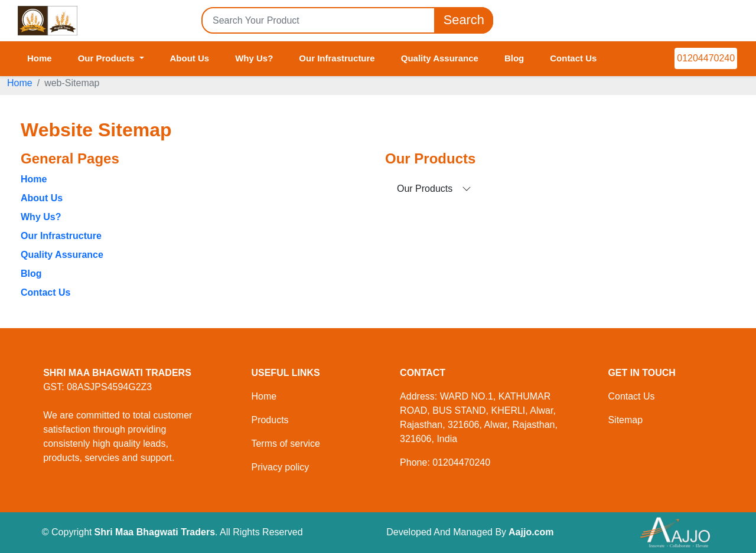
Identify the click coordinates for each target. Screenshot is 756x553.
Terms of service (285, 444)
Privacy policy (280, 467)
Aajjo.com (531, 532)
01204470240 (706, 58)
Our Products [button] (107, 58)
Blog (514, 58)
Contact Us (573, 58)
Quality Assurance (440, 58)
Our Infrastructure (337, 58)
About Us (190, 58)
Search (464, 20)
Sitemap (625, 420)
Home (40, 58)
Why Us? (254, 58)
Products (270, 420)
